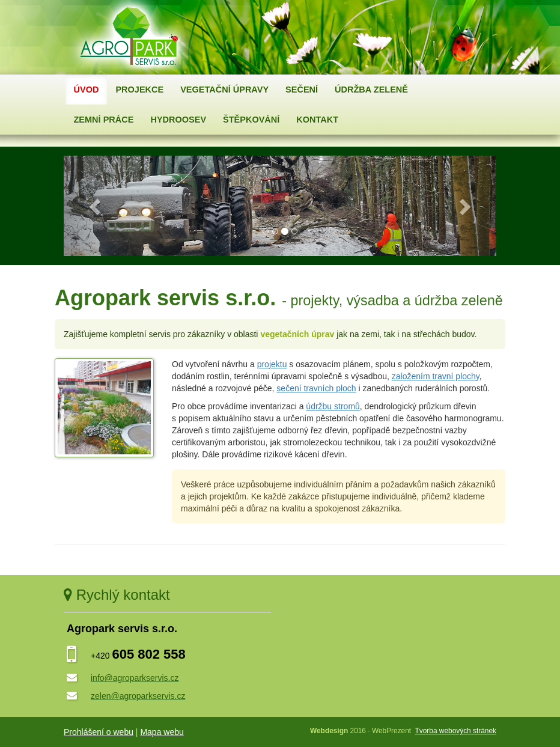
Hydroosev (178, 120)
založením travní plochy (436, 376)
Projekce (139, 90)
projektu (272, 364)
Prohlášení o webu (99, 732)
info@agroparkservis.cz (135, 678)
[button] (96, 206)
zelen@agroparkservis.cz (138, 696)
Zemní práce (104, 120)
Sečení (302, 90)
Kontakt (317, 120)
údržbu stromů (333, 406)
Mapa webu (162, 732)
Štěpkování (251, 120)
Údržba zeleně (371, 90)
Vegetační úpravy (224, 90)
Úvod (87, 90)
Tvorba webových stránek (456, 731)
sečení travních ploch (316, 388)
